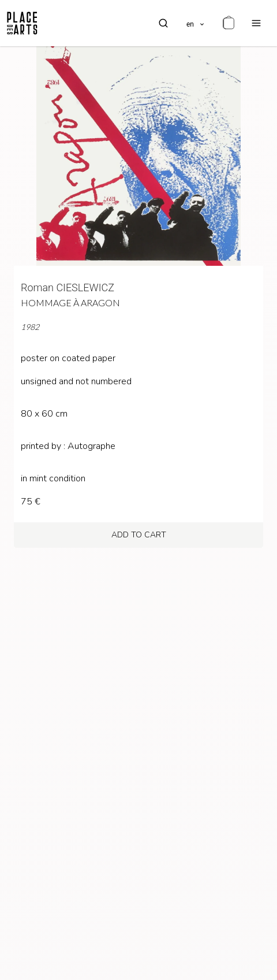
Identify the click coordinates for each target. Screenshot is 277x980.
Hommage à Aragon (70, 302)
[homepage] (22, 23)
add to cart (139, 535)
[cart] (229, 23)
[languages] (196, 23)
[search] (163, 23)
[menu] (256, 23)
